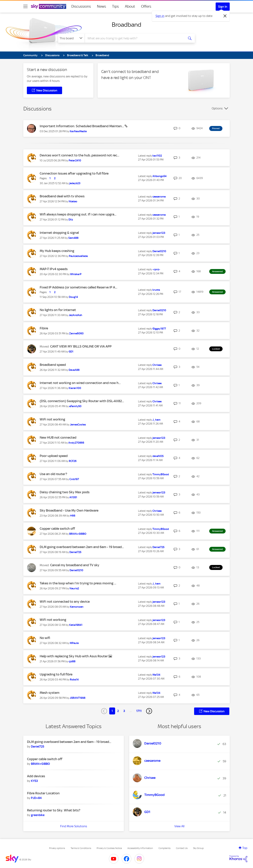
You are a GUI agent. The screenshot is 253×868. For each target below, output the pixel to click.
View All (179, 826)
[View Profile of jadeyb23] (75, 183)
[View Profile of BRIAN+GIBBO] (78, 534)
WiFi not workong (53, 620)
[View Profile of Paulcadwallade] (78, 256)
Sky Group (198, 848)
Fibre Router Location (43, 793)
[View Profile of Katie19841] (76, 625)
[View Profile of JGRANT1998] (78, 698)
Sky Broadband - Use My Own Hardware (69, 510)
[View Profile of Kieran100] (75, 388)
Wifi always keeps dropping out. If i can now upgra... (78, 214)
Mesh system (50, 693)
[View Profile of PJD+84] (36, 798)
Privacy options (57, 848)
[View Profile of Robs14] (74, 680)
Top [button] (245, 848)
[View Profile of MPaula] (74, 643)
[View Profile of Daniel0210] (159, 251)
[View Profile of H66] (73, 516)
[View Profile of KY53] (34, 781)
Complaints (164, 848)
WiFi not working (52, 419)
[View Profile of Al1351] (73, 497)
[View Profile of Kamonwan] (77, 607)
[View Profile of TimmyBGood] (161, 474)
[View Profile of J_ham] (156, 420)
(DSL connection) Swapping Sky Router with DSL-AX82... (82, 401)
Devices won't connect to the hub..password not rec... (79, 155)
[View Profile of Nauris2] (74, 588)
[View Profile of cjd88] (72, 661)
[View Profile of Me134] (156, 675)
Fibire (44, 328)
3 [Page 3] (124, 711)
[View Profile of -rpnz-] (156, 269)
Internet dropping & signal (59, 233)
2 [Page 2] (118, 711)
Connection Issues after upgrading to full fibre (74, 173)
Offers (146, 6)
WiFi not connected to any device (65, 602)
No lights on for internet (58, 310)
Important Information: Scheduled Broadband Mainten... (82, 126)
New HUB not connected (58, 437)
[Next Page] (149, 711)
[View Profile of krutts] (156, 290)
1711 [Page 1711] (139, 711)
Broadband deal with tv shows (62, 196)
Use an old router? (53, 474)
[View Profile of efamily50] (75, 406)
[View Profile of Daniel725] (75, 552)
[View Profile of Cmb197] (74, 479)
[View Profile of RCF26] (73, 461)
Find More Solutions (74, 826)
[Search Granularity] (71, 38)
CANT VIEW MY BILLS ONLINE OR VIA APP (81, 346)
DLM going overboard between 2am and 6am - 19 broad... (82, 547)
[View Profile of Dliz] (71, 220)
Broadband (126, 25)
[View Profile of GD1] (71, 352)
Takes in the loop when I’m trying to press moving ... (78, 583)
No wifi (45, 638)
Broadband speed (53, 365)
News (102, 6)
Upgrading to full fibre (56, 674)
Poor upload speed (54, 456)
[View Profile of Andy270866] (76, 443)
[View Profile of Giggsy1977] (159, 329)
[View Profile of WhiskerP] (76, 274)
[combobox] (134, 38)
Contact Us (182, 848)
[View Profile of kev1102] (157, 156)
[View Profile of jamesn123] (159, 233)
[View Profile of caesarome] (159, 197)
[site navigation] (25, 6)
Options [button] (217, 108)
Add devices (36, 776)
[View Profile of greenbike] (38, 815)
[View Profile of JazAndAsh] (75, 315)
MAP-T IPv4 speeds (54, 269)
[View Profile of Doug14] (73, 297)
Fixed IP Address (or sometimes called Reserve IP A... (78, 287)
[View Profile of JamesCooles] (78, 425)
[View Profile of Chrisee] (157, 365)
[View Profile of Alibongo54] (160, 176)
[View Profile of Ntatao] (73, 201)
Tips (115, 6)
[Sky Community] (49, 6)
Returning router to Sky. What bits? (54, 810)
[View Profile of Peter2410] (75, 161)
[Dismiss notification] (225, 16)
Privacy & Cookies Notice (109, 848)
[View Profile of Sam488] (73, 238)
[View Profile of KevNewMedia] (78, 131)
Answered (217, 271)
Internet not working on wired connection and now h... (80, 383)
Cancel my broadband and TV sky (75, 565)
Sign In (223, 7)
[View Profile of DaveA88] (74, 370)
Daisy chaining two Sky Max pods (65, 492)
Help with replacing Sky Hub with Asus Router (74, 656)
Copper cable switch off (57, 529)
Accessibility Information (140, 848)
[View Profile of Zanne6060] (76, 333)
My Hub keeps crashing (57, 251)
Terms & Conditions (81, 848)
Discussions (81, 6)
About (130, 6)
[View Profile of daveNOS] (158, 456)
